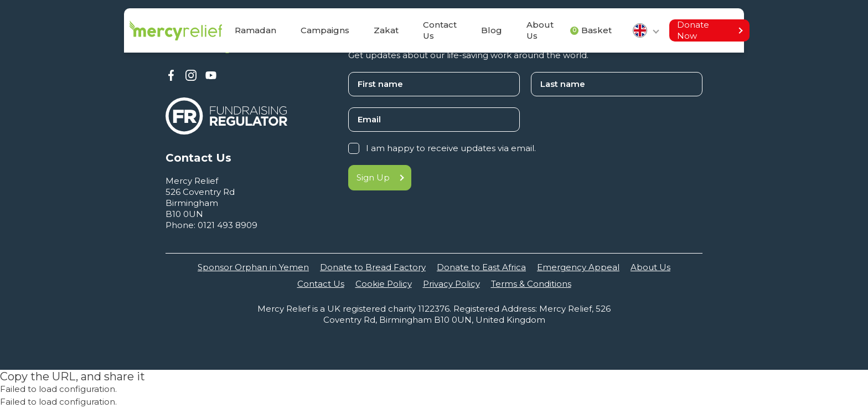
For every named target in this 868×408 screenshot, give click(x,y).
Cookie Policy (384, 284)
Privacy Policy (451, 284)
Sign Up (380, 177)
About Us (650, 267)
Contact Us (440, 30)
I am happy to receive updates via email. (451, 148)
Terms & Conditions (531, 284)
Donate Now (709, 30)
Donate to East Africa (481, 267)
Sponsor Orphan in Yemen (253, 267)
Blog (492, 30)
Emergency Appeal (578, 267)
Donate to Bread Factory (373, 267)
